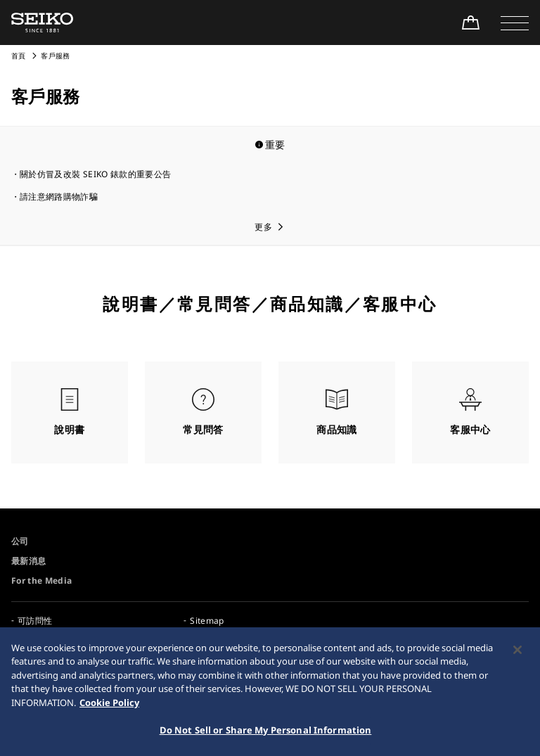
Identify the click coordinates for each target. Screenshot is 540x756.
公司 (20, 541)
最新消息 (28, 561)
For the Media (42, 581)
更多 (263, 227)
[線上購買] (470, 23)
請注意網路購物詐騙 (59, 197)
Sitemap (207, 621)
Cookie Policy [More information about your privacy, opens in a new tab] (109, 707)
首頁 (19, 56)
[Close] (517, 655)
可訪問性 (35, 621)
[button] (515, 23)
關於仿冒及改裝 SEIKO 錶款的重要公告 (95, 174)
